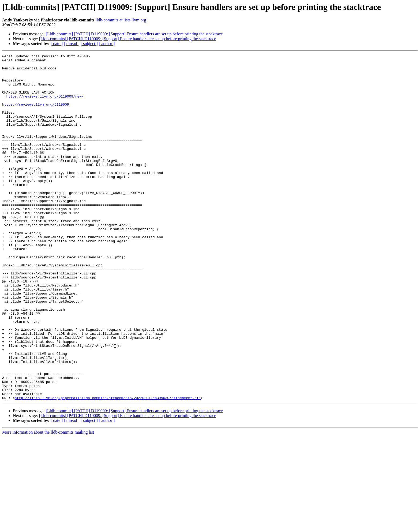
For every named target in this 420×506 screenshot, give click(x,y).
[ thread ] (72, 44)
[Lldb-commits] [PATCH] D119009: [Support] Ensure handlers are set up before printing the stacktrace (134, 34)
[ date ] (57, 44)
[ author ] (107, 44)
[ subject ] (89, 44)
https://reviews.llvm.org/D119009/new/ (45, 105)
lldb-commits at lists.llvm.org (121, 20)
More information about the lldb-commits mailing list (48, 501)
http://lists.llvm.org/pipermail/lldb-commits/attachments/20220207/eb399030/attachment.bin (108, 467)
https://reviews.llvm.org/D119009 (36, 115)
